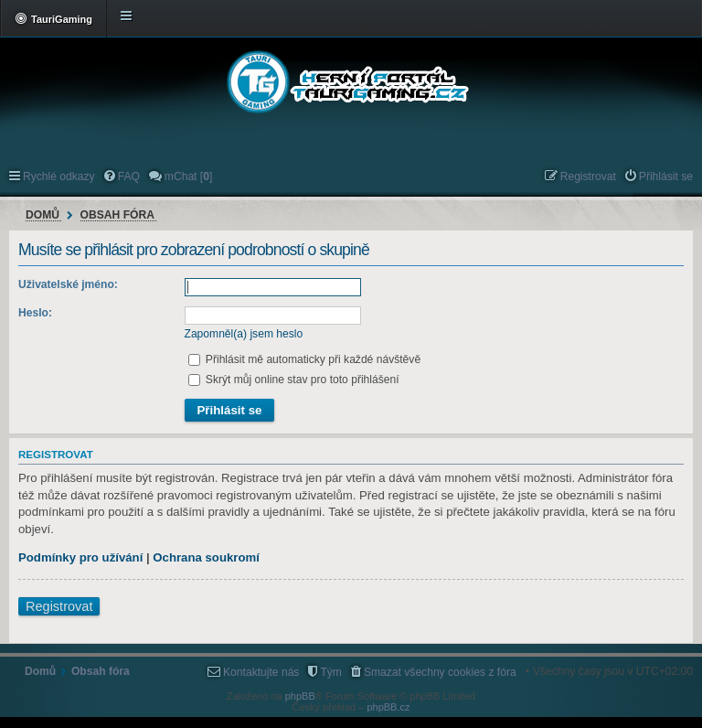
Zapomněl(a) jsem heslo (244, 334)
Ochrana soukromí (206, 557)
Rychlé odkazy (59, 177)
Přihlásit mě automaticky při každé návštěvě (305, 359)
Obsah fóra (117, 215)
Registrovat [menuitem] (588, 177)
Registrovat (59, 606)
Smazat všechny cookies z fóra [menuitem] (440, 672)
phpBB (300, 696)
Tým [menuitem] (331, 672)
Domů (43, 215)
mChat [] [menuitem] (188, 177)
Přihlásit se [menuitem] (666, 177)
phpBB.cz (388, 707)
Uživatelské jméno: (68, 284)
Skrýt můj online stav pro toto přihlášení (294, 380)
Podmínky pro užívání (80, 557)
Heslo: (35, 313)
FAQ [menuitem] (129, 177)
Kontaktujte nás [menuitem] (261, 672)
